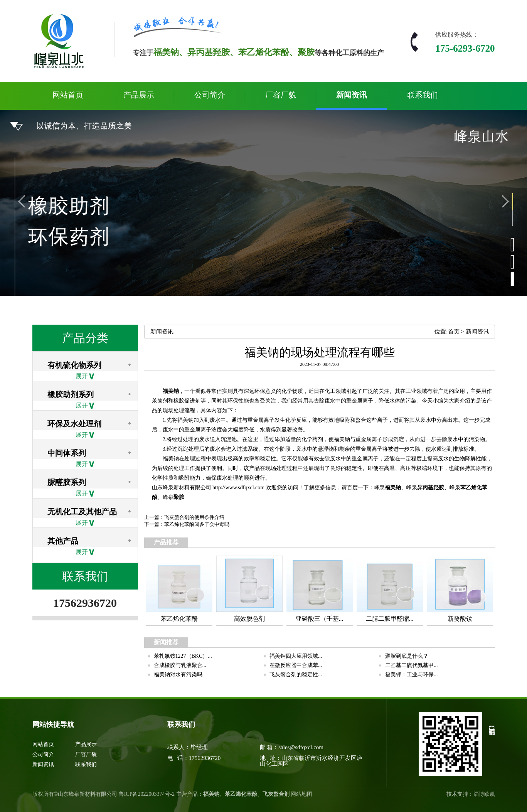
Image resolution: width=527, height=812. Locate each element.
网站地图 (301, 794)
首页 (454, 332)
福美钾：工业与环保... (412, 675)
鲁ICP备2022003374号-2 (147, 794)
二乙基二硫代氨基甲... (412, 665)
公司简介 (210, 95)
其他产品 (63, 541)
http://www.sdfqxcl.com (238, 488)
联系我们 (423, 95)
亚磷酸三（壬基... (320, 619)
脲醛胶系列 (67, 482)
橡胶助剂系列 (71, 394)
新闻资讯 (352, 95)
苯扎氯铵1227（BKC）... (183, 656)
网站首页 (68, 95)
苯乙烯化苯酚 (179, 619)
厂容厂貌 (281, 95)
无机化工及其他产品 (82, 512)
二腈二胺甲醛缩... (390, 619)
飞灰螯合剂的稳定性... (296, 675)
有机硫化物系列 (74, 365)
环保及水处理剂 (74, 424)
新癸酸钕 (460, 619)
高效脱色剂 (249, 619)
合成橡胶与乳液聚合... (180, 665)
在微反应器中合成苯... (296, 665)
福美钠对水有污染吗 (178, 675)
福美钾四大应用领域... (296, 656)
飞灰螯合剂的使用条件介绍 (194, 517)
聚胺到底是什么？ (407, 656)
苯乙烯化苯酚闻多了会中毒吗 (197, 524)
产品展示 (139, 95)
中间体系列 (67, 453)
